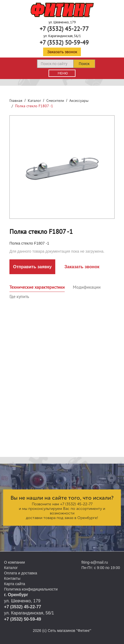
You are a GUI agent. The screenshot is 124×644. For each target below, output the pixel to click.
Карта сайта (15, 584)
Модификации (87, 287)
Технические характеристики (37, 287)
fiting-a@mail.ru (95, 562)
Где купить (19, 296)
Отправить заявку (32, 267)
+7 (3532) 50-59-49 (64, 42)
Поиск (84, 64)
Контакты (12, 578)
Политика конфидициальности (31, 589)
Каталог (34, 101)
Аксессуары (79, 101)
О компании (14, 562)
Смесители (55, 101)
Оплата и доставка (20, 573)
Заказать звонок (62, 52)
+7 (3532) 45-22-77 (64, 29)
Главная (16, 101)
